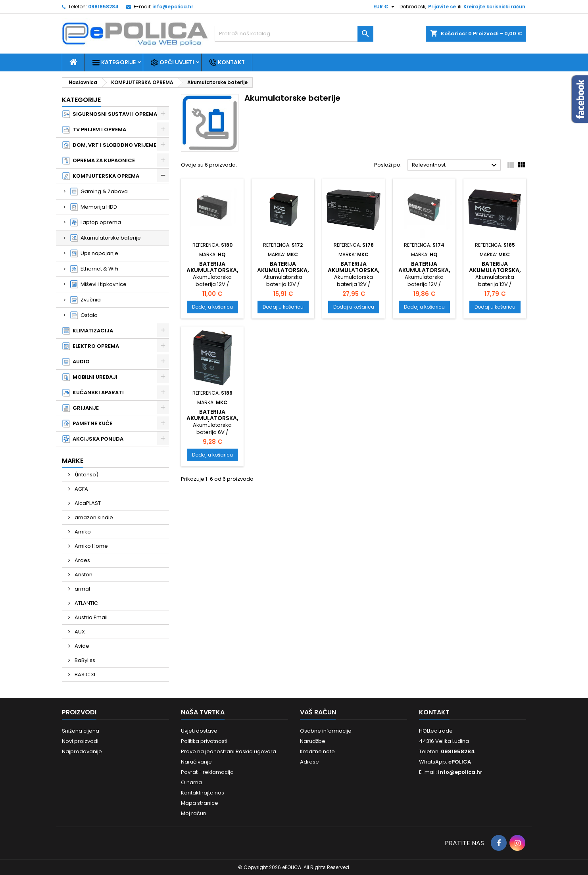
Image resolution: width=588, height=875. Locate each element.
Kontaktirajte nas (203, 793)
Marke (73, 461)
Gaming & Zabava (99, 192)
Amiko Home (91, 546)
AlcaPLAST (87, 503)
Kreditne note (317, 751)
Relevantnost (455, 165)
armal (82, 589)
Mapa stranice (200, 803)
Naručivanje (196, 762)
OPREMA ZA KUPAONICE (99, 161)
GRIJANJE (81, 408)
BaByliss (84, 660)
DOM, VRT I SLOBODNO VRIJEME (109, 145)
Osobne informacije (326, 731)
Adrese (309, 762)
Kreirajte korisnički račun (494, 7)
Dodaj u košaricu (212, 307)
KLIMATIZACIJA (88, 331)
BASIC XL (85, 674)
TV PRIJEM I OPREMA (94, 130)
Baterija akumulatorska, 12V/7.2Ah (354, 270)
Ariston (83, 575)
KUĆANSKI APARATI (93, 393)
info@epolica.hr (173, 7)
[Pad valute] (385, 7)
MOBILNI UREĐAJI (90, 377)
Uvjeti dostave (199, 731)
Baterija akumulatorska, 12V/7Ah (424, 270)
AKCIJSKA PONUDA (93, 439)
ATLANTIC (86, 603)
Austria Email (90, 617)
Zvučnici (86, 300)
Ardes (82, 560)
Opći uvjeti (172, 62)
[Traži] (294, 34)
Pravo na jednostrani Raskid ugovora (229, 751)
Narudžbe (313, 741)
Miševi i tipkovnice (98, 284)
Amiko (82, 532)
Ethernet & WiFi (94, 269)
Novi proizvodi (80, 741)
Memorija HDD (94, 207)
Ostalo (84, 315)
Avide (81, 646)
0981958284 (103, 7)
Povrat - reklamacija (207, 772)
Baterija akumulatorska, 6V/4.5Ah (212, 418)
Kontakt (227, 62)
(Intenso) (86, 475)
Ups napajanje (94, 253)
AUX (79, 632)
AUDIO (76, 362)
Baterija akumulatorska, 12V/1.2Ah (212, 270)
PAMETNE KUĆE (87, 424)
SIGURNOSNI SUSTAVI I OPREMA (110, 114)
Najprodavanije (82, 751)
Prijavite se (442, 7)
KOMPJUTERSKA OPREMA (101, 176)
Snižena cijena (81, 731)
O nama (191, 782)
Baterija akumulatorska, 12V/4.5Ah (283, 270)
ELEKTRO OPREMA (91, 346)
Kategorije (114, 62)
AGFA (81, 489)
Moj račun (194, 813)
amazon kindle (93, 517)
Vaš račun (318, 712)
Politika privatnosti (204, 741)
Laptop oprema (96, 223)
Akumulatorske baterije (106, 238)
